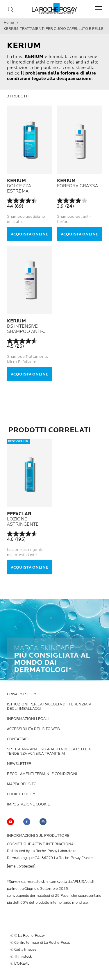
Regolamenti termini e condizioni (42, 774)
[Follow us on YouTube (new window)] (10, 822)
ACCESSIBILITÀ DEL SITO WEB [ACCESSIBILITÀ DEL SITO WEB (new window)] (33, 729)
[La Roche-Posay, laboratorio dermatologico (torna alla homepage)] (54, 9)
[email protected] (21, 866)
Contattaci (18, 739)
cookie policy (21, 794)
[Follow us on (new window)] (27, 822)
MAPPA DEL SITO (22, 784)
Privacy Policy (22, 694)
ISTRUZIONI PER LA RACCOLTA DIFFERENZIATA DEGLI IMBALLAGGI (49, 707)
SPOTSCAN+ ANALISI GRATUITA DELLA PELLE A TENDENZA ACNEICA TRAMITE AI (49, 752)
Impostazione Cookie (28, 804)
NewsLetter (19, 764)
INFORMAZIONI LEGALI (28, 719)
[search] (10, 9)
